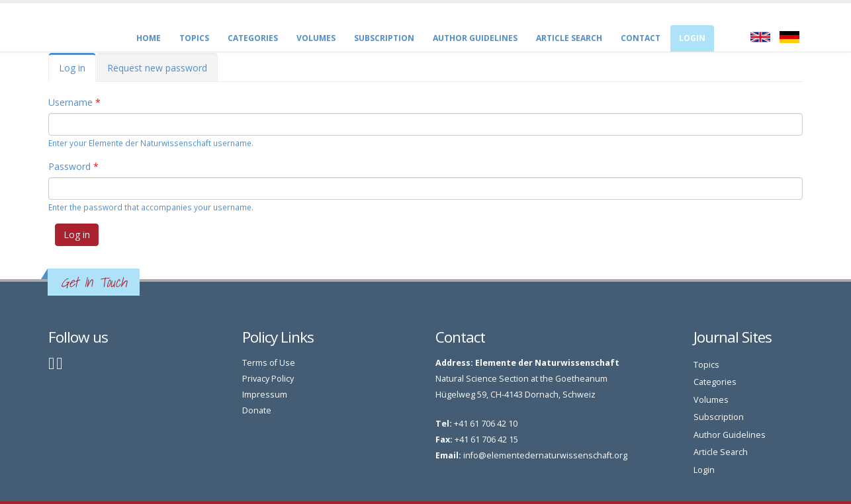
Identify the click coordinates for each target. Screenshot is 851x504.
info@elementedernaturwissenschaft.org (545, 455)
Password (73, 166)
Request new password (157, 68)
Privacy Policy (268, 379)
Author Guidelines (475, 38)
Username (74, 102)
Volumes (316, 38)
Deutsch (789, 37)
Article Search (569, 38)
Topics (194, 38)
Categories (253, 38)
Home (149, 38)
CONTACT (641, 38)
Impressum (265, 395)
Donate (257, 410)
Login (692, 38)
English (760, 37)
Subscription (384, 38)
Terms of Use (269, 363)
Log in (77, 72)
